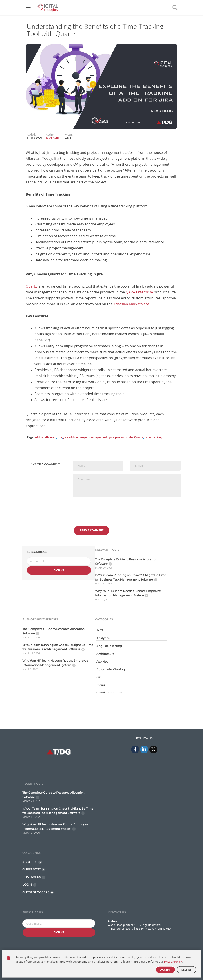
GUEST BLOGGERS (36, 892)
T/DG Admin (54, 138)
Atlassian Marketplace (131, 304)
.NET (100, 630)
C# (98, 677)
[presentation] (106, 509)
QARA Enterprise (140, 292)
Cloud (101, 685)
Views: (69, 135)
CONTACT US (32, 877)
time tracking (154, 437)
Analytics (103, 638)
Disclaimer (171, 961)
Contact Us (151, 961)
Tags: (30, 437)
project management (93, 437)
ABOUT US (30, 862)
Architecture (105, 654)
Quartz (31, 286)
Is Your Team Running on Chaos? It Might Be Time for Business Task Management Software (131, 577)
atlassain (50, 437)
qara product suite (121, 437)
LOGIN (27, 885)
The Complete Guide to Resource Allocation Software (126, 561)
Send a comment (92, 530)
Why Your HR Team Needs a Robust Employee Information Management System (128, 593)
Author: (51, 135)
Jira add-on (71, 437)
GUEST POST (31, 869)
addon (39, 437)
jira (60, 437)
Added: (31, 135)
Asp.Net (102, 661)
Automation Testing (111, 669)
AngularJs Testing (109, 646)
